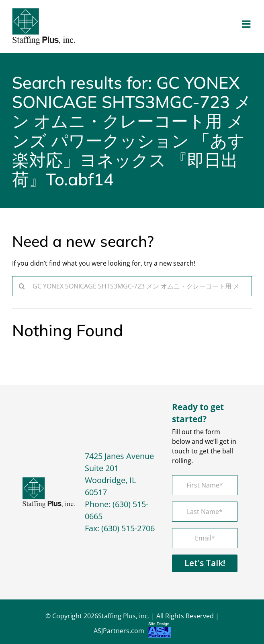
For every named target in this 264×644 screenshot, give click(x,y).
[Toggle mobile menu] (247, 24)
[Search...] (132, 286)
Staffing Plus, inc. (124, 616)
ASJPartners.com (132, 632)
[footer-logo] (49, 480)
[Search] (22, 286)
